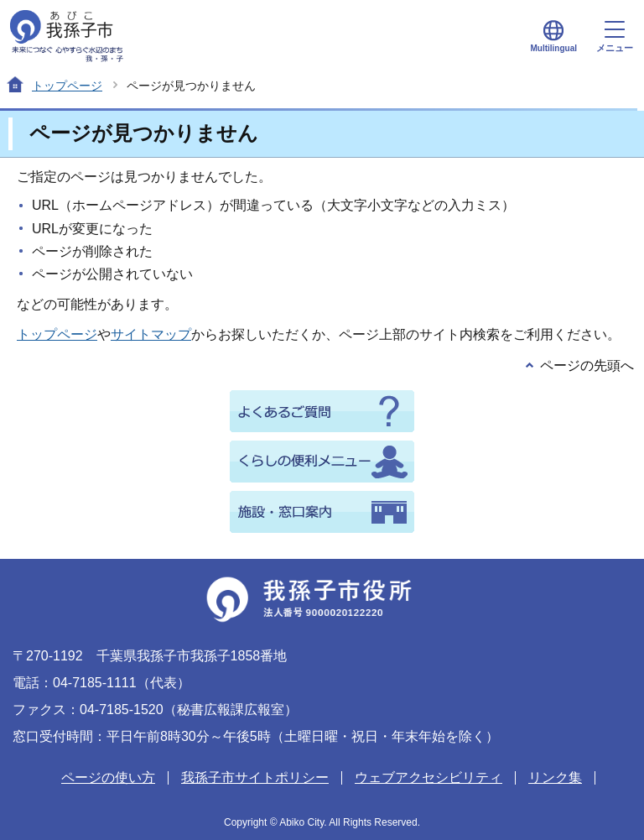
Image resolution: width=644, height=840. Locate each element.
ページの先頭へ (587, 365)
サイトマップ (151, 334)
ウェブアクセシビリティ (428, 777)
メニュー (615, 37)
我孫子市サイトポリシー (255, 777)
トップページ (67, 86)
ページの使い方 (108, 777)
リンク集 (555, 777)
